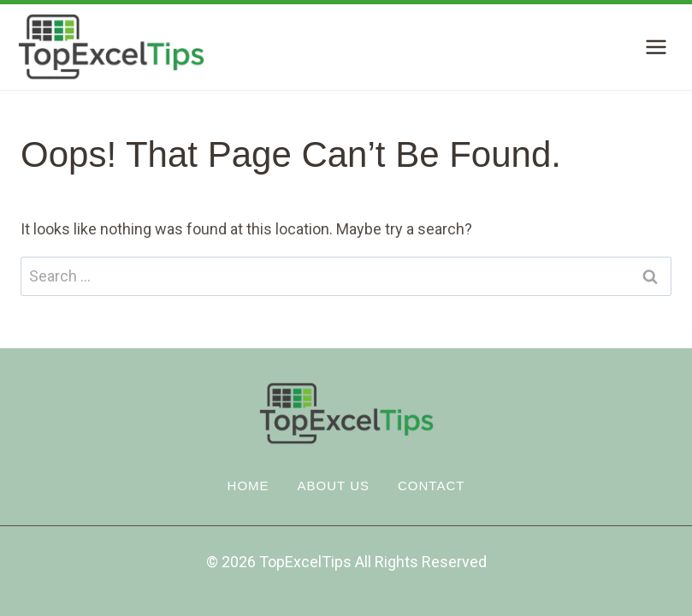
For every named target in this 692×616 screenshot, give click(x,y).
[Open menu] (656, 47)
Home (248, 486)
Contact (431, 486)
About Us (334, 486)
